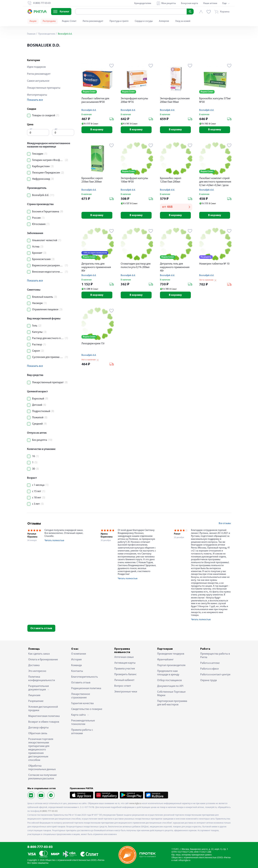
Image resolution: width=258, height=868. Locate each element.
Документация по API (170, 686)
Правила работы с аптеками (82, 732)
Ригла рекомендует (93, 21)
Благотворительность (85, 677)
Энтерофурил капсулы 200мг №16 (134, 100)
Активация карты (125, 663)
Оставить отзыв (41, 628)
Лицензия (34, 695)
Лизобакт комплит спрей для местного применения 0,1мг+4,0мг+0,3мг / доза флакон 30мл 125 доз (215, 182)
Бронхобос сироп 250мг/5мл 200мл (92, 180)
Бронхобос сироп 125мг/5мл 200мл (171, 180)
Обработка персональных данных (42, 768)
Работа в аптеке (210, 663)
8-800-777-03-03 (40, 847)
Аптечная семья (124, 657)
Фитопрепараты (37, 95)
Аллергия (164, 21)
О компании (79, 654)
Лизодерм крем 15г (93, 344)
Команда (76, 665)
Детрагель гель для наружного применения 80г (96, 268)
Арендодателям (143, 3)
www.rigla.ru (135, 804)
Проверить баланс (125, 674)
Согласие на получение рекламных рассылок (42, 777)
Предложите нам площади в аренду (168, 673)
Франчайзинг (165, 660)
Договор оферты (38, 728)
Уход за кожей (183, 21)
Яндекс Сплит (69, 21)
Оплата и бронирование (43, 660)
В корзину (98, 130)
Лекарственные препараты (44, 88)
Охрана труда (209, 680)
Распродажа (49, 21)
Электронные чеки (126, 692)
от (31, 129)
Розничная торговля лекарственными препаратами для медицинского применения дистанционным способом (41, 750)
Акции (33, 21)
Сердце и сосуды (144, 21)
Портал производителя (171, 665)
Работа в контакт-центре (215, 675)
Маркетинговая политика (44, 716)
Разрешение (36, 701)
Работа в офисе (210, 669)
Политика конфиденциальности (42, 679)
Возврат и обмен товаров (44, 722)
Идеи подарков (36, 67)
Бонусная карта (190, 3)
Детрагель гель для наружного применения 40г (175, 268)
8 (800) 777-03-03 (49, 811)
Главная (31, 34)
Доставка (34, 665)
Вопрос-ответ (123, 686)
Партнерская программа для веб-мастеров (172, 703)
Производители (46, 34)
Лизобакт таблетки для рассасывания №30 (95, 100)
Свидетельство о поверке (87, 709)
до (56, 129)
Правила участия (125, 669)
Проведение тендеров (171, 654)
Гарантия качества (82, 703)
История (76, 660)
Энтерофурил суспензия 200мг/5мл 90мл (175, 100)
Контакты (77, 671)
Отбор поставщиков (169, 680)
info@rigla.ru (184, 860)
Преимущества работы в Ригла (215, 656)
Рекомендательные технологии (83, 722)
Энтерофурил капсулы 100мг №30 (134, 180)
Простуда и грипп (119, 21)
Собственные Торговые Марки (171, 694)
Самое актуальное (38, 81)
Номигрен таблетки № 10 (214, 264)
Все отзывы (225, 523)
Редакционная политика (86, 688)
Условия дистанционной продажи (43, 709)
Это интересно (37, 671)
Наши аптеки (210, 3)
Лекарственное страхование (81, 696)
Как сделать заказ (39, 654)
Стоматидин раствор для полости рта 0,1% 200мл (136, 266)
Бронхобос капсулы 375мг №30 (215, 100)
